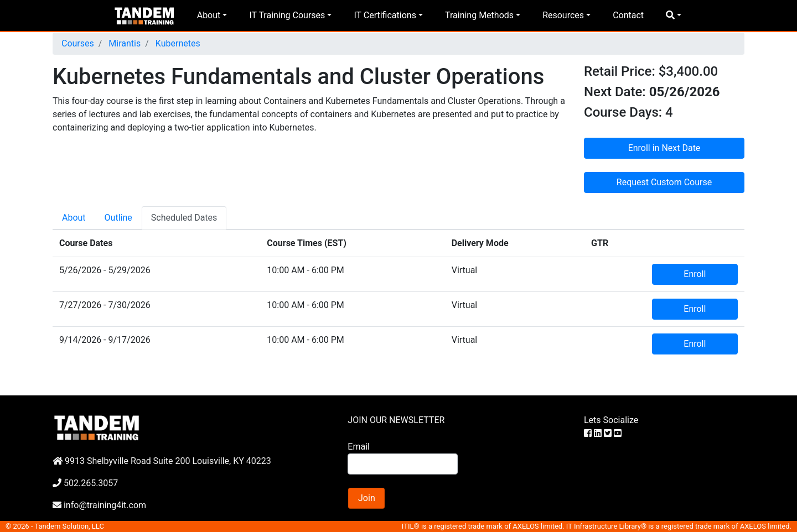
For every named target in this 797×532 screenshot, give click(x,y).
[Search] (402, 464)
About (209, 15)
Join (367, 498)
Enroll (695, 274)
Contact (628, 15)
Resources (563, 15)
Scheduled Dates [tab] (184, 218)
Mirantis (123, 43)
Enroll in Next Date (664, 148)
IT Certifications (385, 15)
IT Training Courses (287, 15)
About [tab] (74, 218)
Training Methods (479, 15)
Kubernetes (177, 43)
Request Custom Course (664, 182)
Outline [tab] (118, 218)
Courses (78, 43)
